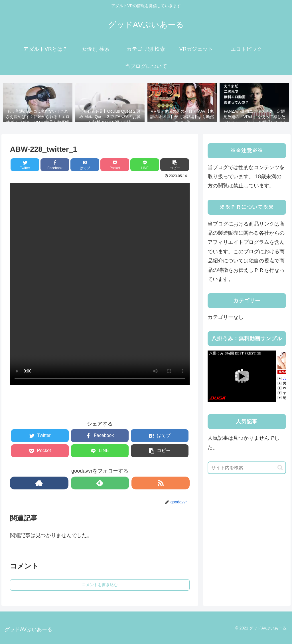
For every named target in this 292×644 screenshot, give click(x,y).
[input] (247, 468)
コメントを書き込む (100, 585)
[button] (280, 468)
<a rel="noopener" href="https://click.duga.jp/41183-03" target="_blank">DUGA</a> (247, 376)
